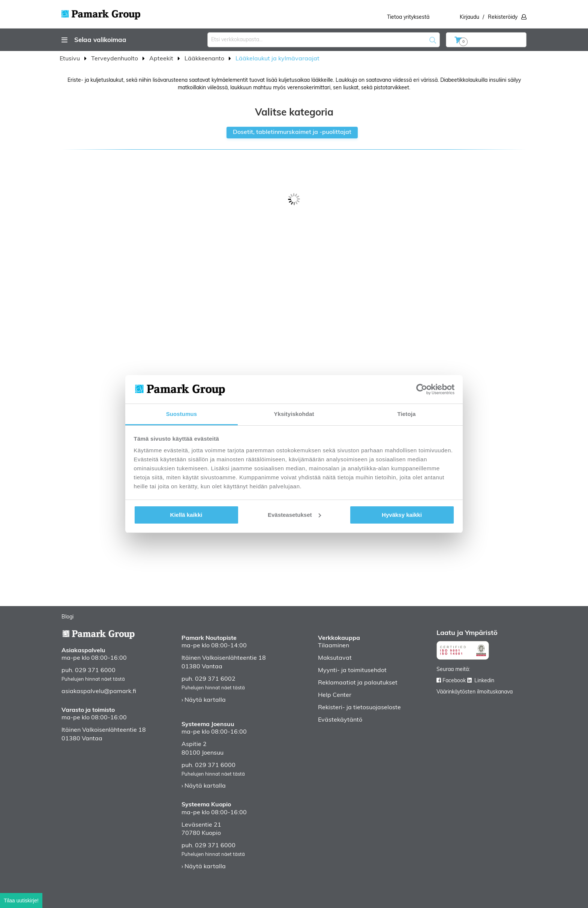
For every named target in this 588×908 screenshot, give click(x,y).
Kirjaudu (469, 17)
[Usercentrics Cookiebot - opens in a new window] (422, 389)
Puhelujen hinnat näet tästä (93, 679)
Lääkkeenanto (205, 59)
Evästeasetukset (294, 515)
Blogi (67, 617)
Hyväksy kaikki (402, 515)
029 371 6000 (95, 671)
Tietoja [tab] (407, 414)
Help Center (335, 695)
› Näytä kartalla (204, 700)
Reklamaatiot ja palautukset (358, 683)
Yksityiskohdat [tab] (294, 414)
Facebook (454, 681)
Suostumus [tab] (182, 414)
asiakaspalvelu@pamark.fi (99, 692)
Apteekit (162, 59)
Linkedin (484, 681)
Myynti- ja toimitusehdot (352, 671)
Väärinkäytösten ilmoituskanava (475, 692)
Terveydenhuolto (115, 59)
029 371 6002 (215, 679)
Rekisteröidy (503, 17)
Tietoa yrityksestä (408, 17)
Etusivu (70, 59)
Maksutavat (335, 658)
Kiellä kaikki (186, 515)
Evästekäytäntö (340, 720)
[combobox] (324, 40)
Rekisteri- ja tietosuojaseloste (359, 708)
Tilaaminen (334, 646)
